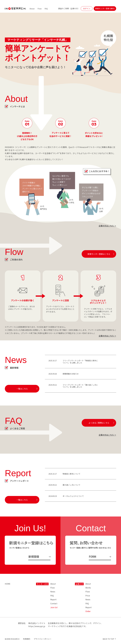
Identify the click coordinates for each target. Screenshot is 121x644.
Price (88, 596)
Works (88, 588)
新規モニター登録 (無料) (105, 8)
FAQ (46, 9)
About (32, 9)
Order (88, 611)
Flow (40, 9)
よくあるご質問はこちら (99, 423)
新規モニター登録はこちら (99, 254)
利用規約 (27, 639)
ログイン (87, 8)
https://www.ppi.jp (37, 626)
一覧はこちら (22, 389)
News (53, 592)
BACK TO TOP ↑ (109, 639)
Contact (54, 603)
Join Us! (54, 607)
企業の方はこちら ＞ (107, 226)
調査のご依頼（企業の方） (69, 9)
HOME (8, 584)
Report (53, 599)
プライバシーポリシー (43, 639)
